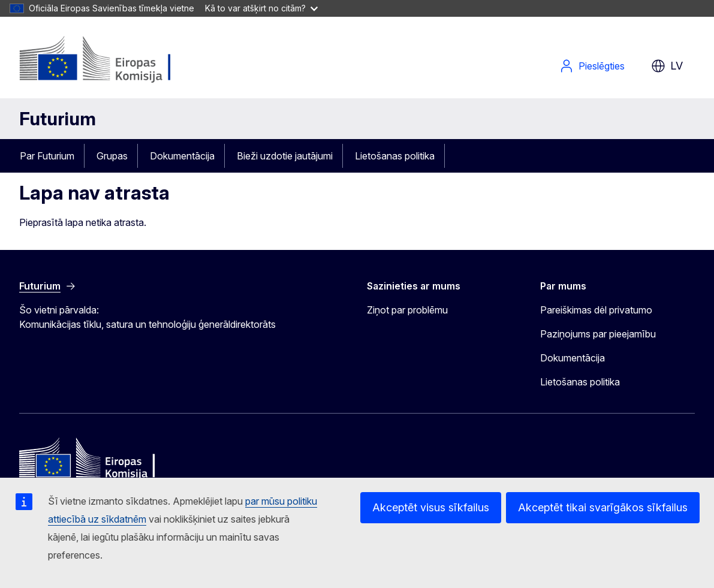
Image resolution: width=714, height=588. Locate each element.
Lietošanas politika (395, 156)
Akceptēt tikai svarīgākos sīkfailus (603, 507)
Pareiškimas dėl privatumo (596, 310)
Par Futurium (47, 156)
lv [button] (667, 66)
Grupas (112, 156)
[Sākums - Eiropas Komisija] (116, 60)
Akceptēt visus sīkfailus (431, 507)
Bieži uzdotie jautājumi (285, 156)
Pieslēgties (592, 66)
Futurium (58, 119)
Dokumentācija (182, 156)
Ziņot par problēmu (407, 310)
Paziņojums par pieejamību (598, 334)
